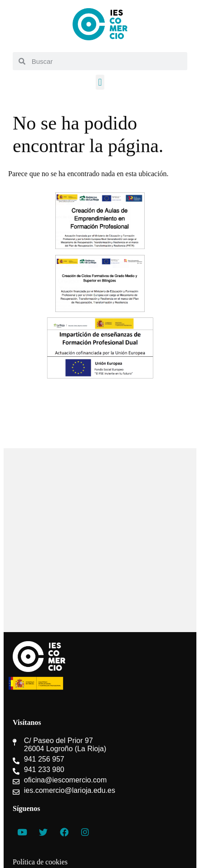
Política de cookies (40, 862)
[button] (100, 82)
